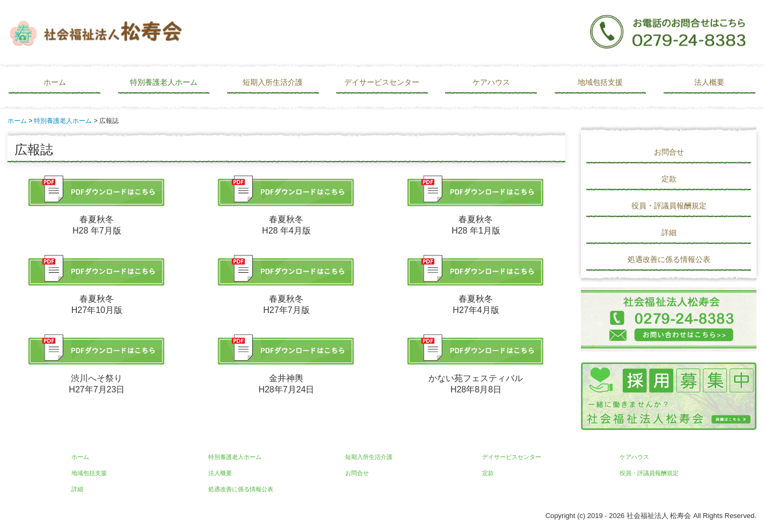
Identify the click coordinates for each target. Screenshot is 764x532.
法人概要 (709, 82)
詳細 (669, 232)
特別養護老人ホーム (164, 82)
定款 (669, 179)
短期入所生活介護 (273, 82)
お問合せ (669, 152)
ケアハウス (491, 82)
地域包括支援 (600, 82)
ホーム (55, 82)
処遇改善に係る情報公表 (669, 259)
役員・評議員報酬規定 (669, 206)
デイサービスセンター (382, 82)
